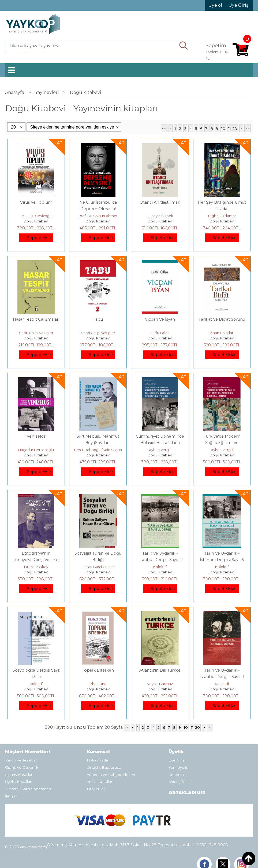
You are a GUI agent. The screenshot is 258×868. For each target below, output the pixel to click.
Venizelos (36, 436)
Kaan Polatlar (222, 333)
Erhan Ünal (98, 684)
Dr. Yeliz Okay (36, 567)
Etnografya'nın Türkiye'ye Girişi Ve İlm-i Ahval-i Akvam (36, 560)
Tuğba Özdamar (222, 216)
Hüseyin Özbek (160, 216)
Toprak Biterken (98, 670)
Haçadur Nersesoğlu (36, 450)
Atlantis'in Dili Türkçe (160, 670)
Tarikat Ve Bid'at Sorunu (222, 319)
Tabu (98, 319)
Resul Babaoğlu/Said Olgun (98, 450)
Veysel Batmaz (160, 684)
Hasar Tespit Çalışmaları (36, 319)
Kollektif (222, 684)
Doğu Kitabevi (36, 221)
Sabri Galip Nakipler (36, 333)
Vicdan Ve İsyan (160, 319)
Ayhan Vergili (160, 450)
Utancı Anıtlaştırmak (160, 202)
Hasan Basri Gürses (98, 567)
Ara (184, 46)
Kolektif (160, 567)
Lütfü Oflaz (160, 333)
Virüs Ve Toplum (36, 202)
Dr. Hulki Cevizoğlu (36, 216)
